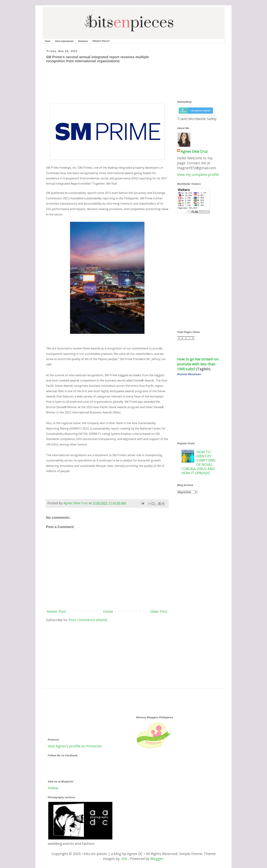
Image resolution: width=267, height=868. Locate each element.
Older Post (159, 611)
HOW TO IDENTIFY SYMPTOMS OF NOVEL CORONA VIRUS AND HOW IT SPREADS (199, 462)
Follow (53, 788)
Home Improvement (64, 41)
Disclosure (83, 41)
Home (48, 41)
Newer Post (56, 611)
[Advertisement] (110, 81)
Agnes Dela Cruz (194, 151)
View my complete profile (198, 175)
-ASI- (124, 859)
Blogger (157, 859)
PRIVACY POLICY (101, 41)
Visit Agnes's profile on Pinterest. (75, 746)
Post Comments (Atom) (88, 620)
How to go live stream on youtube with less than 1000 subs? (198, 364)
